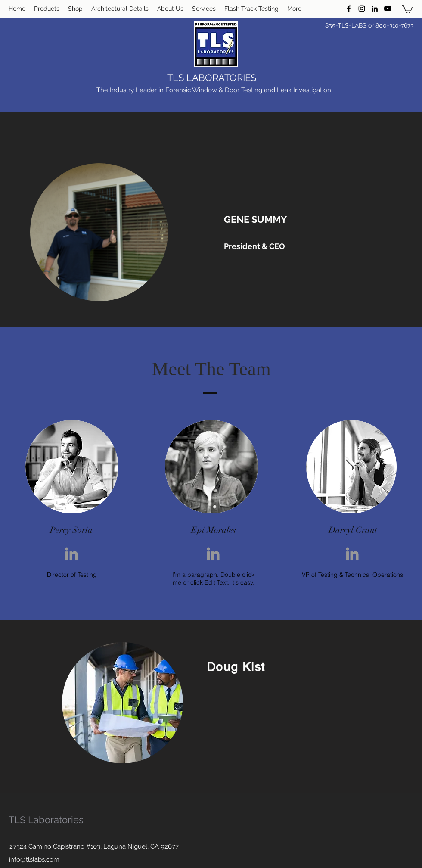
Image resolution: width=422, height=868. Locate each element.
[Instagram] (362, 9)
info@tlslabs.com (34, 859)
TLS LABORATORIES (212, 78)
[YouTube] (388, 9)
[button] (407, 9)
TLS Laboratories (46, 820)
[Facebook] (349, 9)
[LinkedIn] (375, 9)
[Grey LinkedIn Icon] (71, 554)
